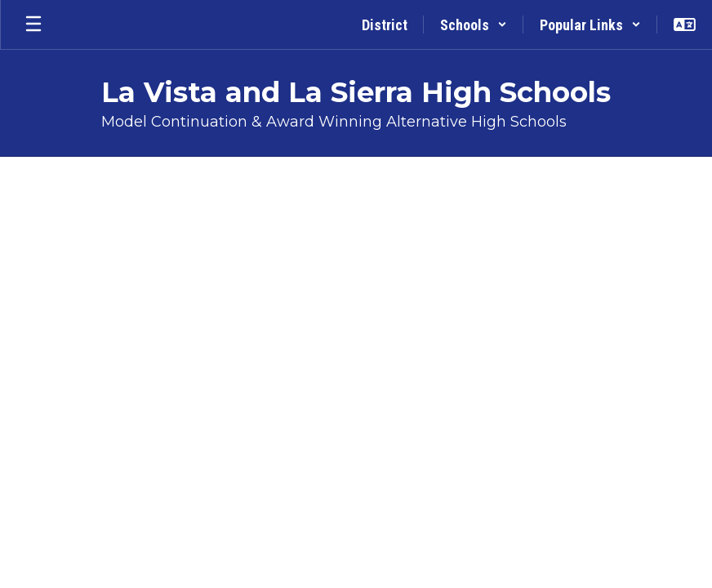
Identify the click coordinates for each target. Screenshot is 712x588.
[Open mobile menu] (33, 24)
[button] (474, 24)
